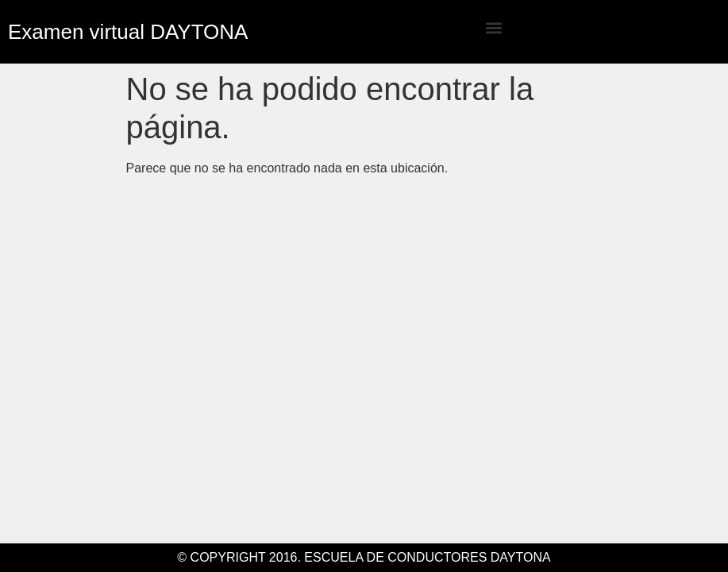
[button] (494, 28)
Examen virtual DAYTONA (128, 32)
